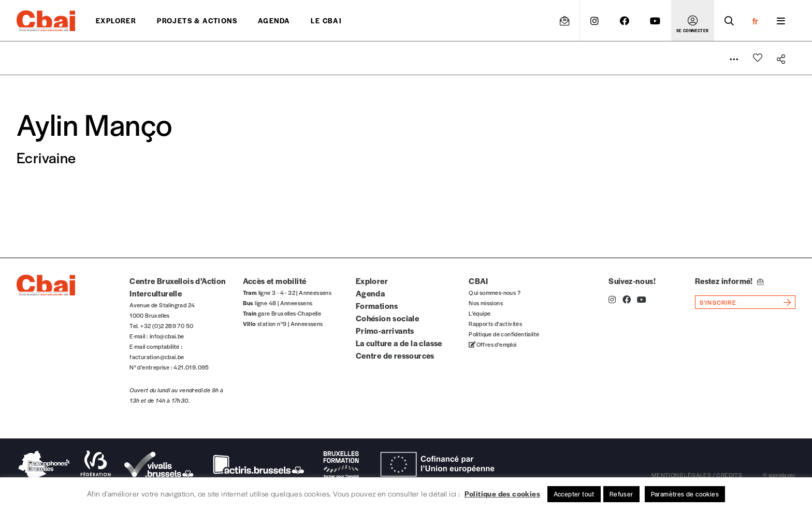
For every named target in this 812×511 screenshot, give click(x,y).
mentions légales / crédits (697, 475)
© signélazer (779, 475)
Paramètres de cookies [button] (685, 494)
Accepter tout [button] (574, 494)
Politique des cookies (502, 493)
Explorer (116, 20)
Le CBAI (326, 20)
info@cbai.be (167, 336)
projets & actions (197, 20)
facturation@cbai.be (157, 357)
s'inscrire (718, 302)
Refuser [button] (621, 494)
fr (755, 21)
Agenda (274, 20)
